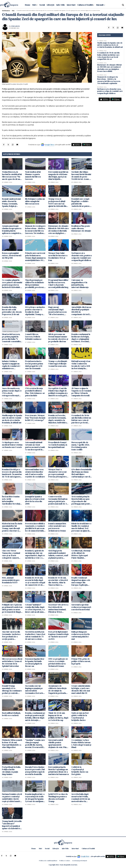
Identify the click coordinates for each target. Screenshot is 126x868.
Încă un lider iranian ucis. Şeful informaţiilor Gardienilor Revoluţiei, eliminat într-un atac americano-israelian (12, 500)
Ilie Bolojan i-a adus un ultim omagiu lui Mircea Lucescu (35, 201)
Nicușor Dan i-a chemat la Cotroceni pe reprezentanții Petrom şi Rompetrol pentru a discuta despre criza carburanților (58, 473)
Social (42, 5)
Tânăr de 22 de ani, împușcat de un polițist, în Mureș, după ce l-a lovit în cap (58, 717)
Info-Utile (61, 5)
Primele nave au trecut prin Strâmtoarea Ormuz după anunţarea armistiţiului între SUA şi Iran (35, 257)
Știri (13, 10)
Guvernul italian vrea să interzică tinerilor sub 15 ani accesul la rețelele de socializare (35, 473)
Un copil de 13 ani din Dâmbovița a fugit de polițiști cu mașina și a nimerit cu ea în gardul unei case (58, 392)
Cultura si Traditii (85, 5)
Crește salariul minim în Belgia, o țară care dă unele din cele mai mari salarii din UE (81, 689)
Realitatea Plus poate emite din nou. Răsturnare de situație (81, 228)
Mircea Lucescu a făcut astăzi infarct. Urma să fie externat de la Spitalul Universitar (12, 662)
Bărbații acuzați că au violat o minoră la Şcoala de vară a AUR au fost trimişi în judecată (81, 365)
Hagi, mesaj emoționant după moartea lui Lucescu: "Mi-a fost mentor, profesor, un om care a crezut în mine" (58, 311)
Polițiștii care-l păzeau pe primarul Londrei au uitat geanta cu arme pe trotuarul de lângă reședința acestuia (12, 608)
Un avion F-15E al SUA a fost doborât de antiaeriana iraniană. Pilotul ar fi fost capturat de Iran (58, 608)
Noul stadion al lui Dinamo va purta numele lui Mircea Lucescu (33, 176)
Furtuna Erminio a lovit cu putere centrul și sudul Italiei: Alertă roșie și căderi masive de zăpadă (12, 798)
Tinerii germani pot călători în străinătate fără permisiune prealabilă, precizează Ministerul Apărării (35, 284)
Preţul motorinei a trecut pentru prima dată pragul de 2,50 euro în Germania (34, 365)
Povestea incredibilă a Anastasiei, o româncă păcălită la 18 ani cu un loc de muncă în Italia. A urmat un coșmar (35, 527)
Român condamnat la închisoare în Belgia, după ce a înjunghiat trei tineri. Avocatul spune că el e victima (81, 338)
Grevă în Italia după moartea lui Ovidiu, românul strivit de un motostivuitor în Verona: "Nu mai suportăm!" (81, 798)
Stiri (34, 5)
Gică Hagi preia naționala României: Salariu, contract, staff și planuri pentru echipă (58, 554)
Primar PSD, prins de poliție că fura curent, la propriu (81, 661)
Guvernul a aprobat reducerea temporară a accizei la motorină (81, 607)
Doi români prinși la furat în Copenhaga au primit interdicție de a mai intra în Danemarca (58, 771)
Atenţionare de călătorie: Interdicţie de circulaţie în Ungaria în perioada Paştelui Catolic (57, 689)
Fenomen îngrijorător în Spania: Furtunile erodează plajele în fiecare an (35, 662)
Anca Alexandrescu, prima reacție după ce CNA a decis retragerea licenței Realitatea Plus (12, 392)
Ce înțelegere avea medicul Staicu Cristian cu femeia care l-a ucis (12, 445)
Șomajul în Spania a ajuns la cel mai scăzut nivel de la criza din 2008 (35, 500)
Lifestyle (51, 5)
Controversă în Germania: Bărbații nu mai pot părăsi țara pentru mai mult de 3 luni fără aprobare (58, 500)
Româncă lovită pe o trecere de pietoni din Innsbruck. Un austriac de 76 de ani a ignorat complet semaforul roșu (12, 473)
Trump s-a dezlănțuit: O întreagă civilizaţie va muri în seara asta (58, 364)
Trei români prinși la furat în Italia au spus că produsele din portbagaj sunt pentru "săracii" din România (81, 500)
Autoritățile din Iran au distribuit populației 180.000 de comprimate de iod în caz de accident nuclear (81, 311)
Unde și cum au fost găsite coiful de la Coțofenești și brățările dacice (80, 717)
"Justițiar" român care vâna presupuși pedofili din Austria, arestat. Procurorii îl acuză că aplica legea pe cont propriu (35, 744)
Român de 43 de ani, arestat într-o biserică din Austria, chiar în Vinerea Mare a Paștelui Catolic (58, 581)
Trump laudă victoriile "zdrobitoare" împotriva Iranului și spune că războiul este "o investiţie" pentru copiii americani (12, 825)
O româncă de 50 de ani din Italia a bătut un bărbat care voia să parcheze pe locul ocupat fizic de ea (81, 419)
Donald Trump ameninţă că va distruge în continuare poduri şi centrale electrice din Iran (12, 689)
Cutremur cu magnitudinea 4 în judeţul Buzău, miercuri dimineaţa (80, 284)
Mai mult (101, 5)
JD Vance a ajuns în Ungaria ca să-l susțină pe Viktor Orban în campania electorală (81, 392)
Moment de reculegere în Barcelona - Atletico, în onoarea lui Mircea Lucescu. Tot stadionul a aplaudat (35, 230)
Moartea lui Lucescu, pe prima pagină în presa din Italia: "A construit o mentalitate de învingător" (12, 338)
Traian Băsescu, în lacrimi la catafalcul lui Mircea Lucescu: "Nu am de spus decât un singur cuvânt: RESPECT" (12, 176)
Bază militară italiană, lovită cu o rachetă (11, 714)
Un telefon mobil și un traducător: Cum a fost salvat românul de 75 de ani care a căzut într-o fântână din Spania (35, 635)
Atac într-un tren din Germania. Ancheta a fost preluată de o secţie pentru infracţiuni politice (11, 635)
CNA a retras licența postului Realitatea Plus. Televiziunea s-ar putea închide (35, 392)
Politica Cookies (65, 861)
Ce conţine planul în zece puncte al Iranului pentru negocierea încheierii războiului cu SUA (12, 284)
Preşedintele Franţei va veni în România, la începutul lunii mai (58, 445)
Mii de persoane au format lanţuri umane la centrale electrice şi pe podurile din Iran (58, 338)
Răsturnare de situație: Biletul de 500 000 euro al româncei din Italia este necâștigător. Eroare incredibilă (58, 230)
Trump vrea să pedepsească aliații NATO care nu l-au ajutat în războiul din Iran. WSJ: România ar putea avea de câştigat (58, 203)
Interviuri (71, 5)
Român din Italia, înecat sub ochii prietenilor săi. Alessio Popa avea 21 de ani (12, 311)
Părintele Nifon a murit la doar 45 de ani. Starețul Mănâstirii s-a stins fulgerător (12, 744)
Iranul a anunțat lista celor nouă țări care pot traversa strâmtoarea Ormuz (57, 527)
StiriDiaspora (6, 10)
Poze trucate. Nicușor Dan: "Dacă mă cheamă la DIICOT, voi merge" (35, 418)
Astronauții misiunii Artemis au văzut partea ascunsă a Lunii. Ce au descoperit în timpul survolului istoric (35, 446)
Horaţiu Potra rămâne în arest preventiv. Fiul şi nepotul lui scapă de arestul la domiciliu (35, 771)
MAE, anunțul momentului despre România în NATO (11, 580)
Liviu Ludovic (15, 26)
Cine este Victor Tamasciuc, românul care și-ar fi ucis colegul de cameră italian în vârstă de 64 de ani (11, 554)
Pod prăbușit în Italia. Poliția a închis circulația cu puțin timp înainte (11, 771)
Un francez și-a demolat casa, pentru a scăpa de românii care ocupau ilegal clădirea (81, 257)
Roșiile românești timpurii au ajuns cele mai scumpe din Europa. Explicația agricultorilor (81, 581)
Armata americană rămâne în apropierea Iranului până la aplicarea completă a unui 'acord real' (12, 230)
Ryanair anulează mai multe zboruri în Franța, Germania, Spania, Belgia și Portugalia (11, 203)
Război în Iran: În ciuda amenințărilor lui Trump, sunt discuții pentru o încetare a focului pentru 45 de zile (12, 527)
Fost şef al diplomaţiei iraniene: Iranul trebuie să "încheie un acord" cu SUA (58, 635)
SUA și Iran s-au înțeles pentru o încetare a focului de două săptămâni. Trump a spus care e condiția (35, 311)
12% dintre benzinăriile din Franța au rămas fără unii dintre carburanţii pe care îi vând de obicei (82, 473)
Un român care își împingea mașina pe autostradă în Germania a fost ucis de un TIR (34, 689)
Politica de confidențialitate (48, 861)
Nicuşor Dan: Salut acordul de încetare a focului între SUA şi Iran (58, 257)
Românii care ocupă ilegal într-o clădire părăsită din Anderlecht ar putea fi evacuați (81, 203)
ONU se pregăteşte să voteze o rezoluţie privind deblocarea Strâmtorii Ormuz (58, 662)
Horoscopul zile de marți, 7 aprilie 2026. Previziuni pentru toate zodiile (80, 446)
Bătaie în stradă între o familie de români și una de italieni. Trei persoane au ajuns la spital (81, 527)
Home (28, 5)
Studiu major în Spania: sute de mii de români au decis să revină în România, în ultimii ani (12, 419)
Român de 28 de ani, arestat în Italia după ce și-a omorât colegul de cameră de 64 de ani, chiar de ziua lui (35, 581)
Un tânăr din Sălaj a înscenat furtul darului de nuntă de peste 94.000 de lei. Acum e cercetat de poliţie (81, 176)
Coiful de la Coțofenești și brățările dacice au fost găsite (80, 771)
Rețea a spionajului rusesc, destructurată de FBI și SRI (12, 255)
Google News (49, 145)
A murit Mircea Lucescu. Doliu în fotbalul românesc (33, 337)
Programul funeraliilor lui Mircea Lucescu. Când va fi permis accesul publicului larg (58, 284)
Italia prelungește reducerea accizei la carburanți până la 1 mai (80, 635)
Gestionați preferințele (80, 861)
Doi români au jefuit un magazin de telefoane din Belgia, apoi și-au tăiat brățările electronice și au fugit (58, 176)
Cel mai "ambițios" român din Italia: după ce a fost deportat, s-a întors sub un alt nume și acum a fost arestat (35, 608)
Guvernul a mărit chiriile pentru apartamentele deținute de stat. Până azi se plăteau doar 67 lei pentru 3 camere (58, 744)
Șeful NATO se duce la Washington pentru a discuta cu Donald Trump (58, 798)
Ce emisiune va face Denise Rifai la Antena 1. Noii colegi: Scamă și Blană (81, 744)
